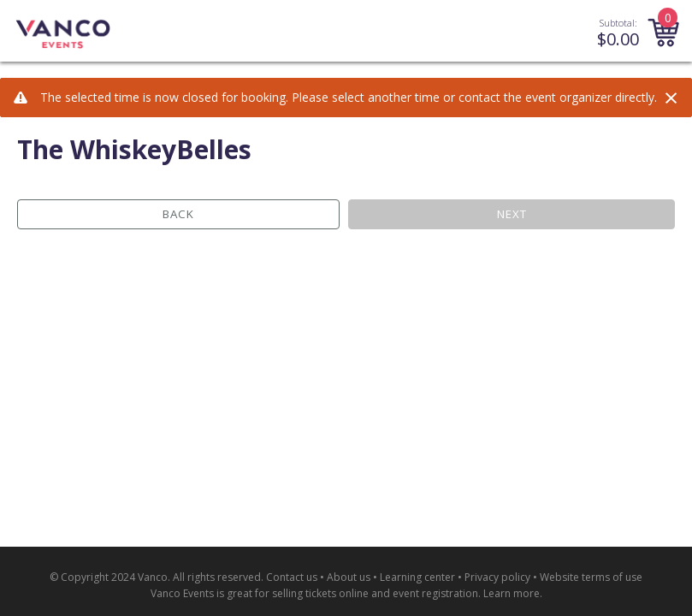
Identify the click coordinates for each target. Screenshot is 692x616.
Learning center (417, 577)
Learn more (512, 593)
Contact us (292, 577)
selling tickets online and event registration (375, 593)
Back (178, 214)
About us (349, 577)
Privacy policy (497, 577)
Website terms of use (591, 577)
